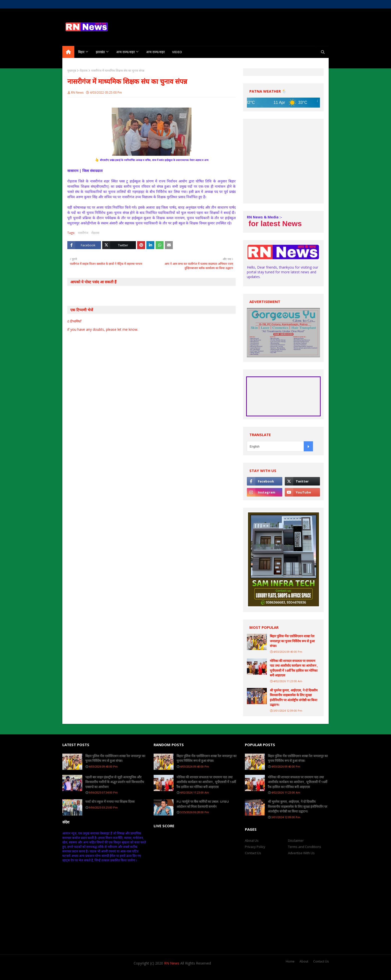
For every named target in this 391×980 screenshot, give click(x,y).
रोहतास (84, 71)
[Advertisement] (283, 161)
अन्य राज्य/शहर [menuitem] (125, 52)
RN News (77, 92)
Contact (100, 4)
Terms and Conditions (305, 847)
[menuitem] (68, 52)
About (304, 961)
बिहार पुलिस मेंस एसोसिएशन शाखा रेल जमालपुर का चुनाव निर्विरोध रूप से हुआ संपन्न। (292, 641)
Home (67, 4)
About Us (83, 4)
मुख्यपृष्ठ (72, 71)
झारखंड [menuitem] (100, 52)
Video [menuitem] (177, 52)
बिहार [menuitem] (81, 52)
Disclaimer (296, 840)
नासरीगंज (83, 233)
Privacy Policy (255, 847)
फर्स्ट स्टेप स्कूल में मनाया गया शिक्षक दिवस (110, 802)
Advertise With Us (301, 853)
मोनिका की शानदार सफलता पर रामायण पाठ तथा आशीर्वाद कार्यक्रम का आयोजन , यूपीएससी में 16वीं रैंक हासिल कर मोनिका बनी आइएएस (294, 668)
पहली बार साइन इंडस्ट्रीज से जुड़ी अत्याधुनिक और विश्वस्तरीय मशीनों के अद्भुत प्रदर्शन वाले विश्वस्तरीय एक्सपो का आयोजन (115, 782)
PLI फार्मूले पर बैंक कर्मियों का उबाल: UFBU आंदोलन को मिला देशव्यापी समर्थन (203, 804)
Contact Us (253, 853)
